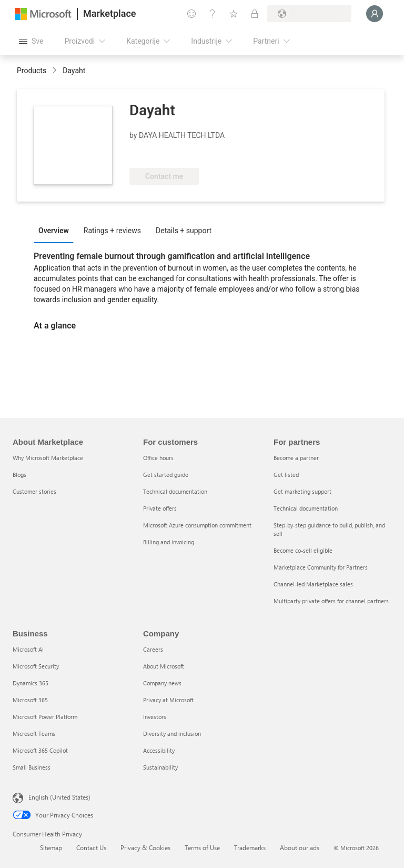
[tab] (56, 230)
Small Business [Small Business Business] (32, 767)
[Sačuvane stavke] (234, 14)
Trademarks (250, 847)
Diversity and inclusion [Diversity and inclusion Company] (172, 734)
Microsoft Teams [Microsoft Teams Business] (34, 734)
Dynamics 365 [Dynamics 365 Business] (31, 683)
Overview (54, 231)
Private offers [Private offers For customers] (160, 508)
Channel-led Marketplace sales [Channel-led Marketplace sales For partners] (313, 584)
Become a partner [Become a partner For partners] (296, 458)
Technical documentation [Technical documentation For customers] (175, 491)
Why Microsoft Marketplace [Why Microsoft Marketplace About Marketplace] (48, 458)
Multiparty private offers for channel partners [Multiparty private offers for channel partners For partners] (331, 601)
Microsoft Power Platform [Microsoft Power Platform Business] (45, 717)
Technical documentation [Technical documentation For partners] (306, 508)
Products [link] (32, 71)
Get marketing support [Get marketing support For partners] (302, 491)
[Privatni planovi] (255, 14)
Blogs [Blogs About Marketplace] (19, 475)
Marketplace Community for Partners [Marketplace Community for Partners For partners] (321, 567)
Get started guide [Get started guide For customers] (166, 475)
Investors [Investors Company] (155, 717)
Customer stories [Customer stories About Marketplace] (34, 491)
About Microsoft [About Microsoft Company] (164, 666)
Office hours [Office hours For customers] (158, 458)
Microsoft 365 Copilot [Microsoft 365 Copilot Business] (40, 750)
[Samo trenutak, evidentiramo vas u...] (375, 14)
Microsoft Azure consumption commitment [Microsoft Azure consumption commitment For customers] (197, 525)
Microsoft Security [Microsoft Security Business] (36, 666)
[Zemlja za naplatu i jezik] (309, 14)
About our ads (300, 847)
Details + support (184, 231)
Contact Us (91, 847)
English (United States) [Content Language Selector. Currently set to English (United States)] (59, 797)
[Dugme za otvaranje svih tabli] (31, 41)
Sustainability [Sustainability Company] (160, 767)
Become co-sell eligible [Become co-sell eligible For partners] (303, 550)
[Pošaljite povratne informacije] (191, 14)
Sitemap (51, 847)
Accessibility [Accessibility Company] (159, 750)
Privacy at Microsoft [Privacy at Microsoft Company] (168, 700)
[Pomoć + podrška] (213, 14)
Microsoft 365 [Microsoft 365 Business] (30, 700)
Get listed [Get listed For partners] (286, 475)
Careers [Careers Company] (153, 649)
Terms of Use (202, 847)
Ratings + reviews (112, 231)
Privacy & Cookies (145, 847)
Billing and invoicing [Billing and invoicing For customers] (169, 542)
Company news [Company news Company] (162, 683)
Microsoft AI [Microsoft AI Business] (28, 649)
